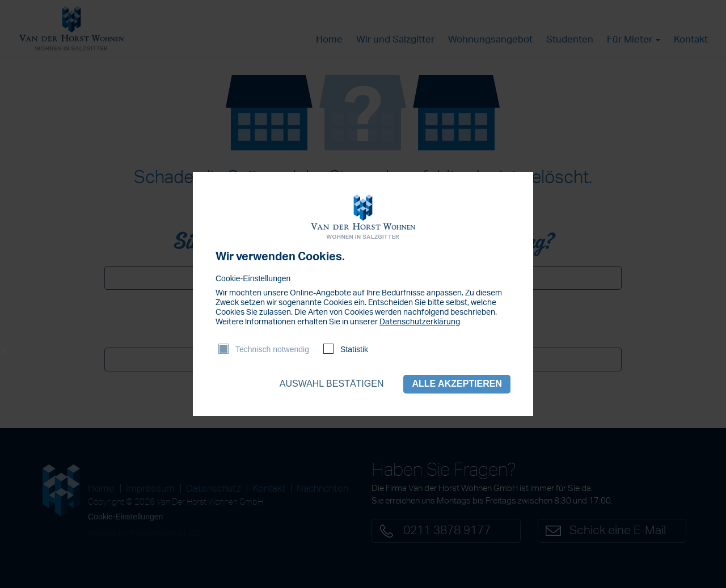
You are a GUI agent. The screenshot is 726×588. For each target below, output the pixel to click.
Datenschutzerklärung (420, 322)
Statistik (354, 349)
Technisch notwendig (272, 349)
